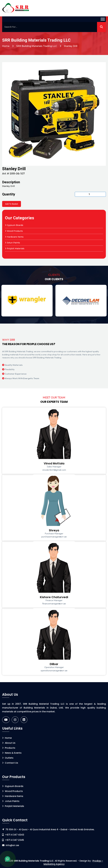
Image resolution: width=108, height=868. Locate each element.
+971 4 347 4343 (15, 835)
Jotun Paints (12, 243)
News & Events (12, 753)
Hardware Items (14, 237)
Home (6, 46)
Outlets (8, 758)
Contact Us (10, 763)
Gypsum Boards (14, 225)
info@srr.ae (12, 845)
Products (9, 748)
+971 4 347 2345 (15, 840)
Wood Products (14, 231)
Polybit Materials (15, 249)
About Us (9, 743)
